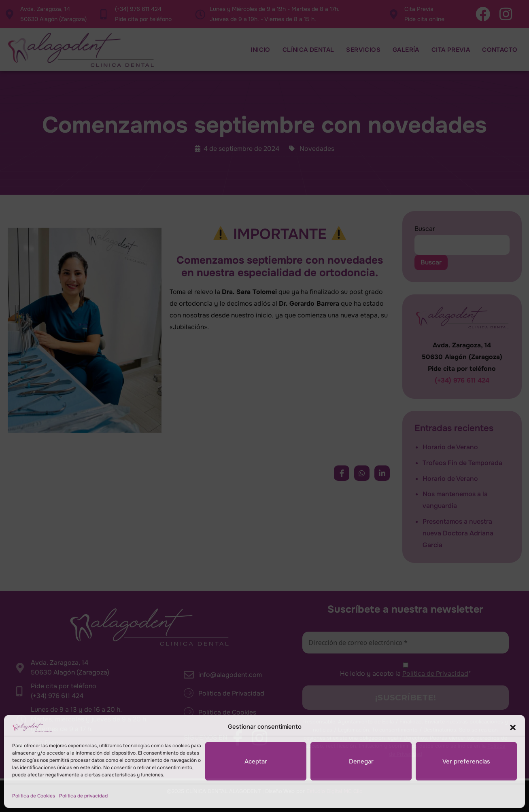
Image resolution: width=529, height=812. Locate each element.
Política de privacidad (83, 796)
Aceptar (256, 761)
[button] (513, 727)
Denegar (361, 761)
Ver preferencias (466, 761)
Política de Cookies (34, 796)
